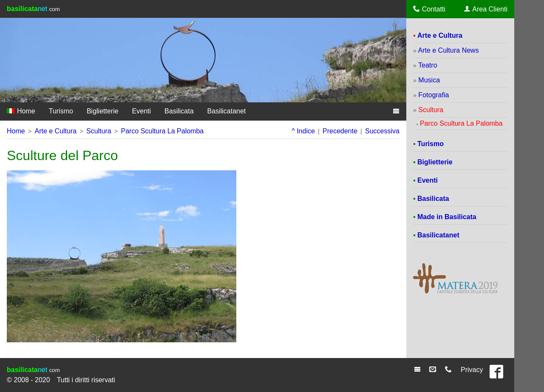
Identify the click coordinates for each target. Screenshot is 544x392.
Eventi (142, 111)
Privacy (472, 370)
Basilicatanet (227, 111)
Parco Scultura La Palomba (162, 131)
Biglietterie (103, 111)
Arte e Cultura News (448, 50)
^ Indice (303, 131)
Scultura (99, 131)
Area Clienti (486, 9)
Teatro (428, 65)
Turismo (61, 111)
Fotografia (433, 95)
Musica (429, 80)
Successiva (382, 131)
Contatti (429, 9)
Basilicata (179, 111)
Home (21, 111)
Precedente (340, 131)
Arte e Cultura (55, 131)
